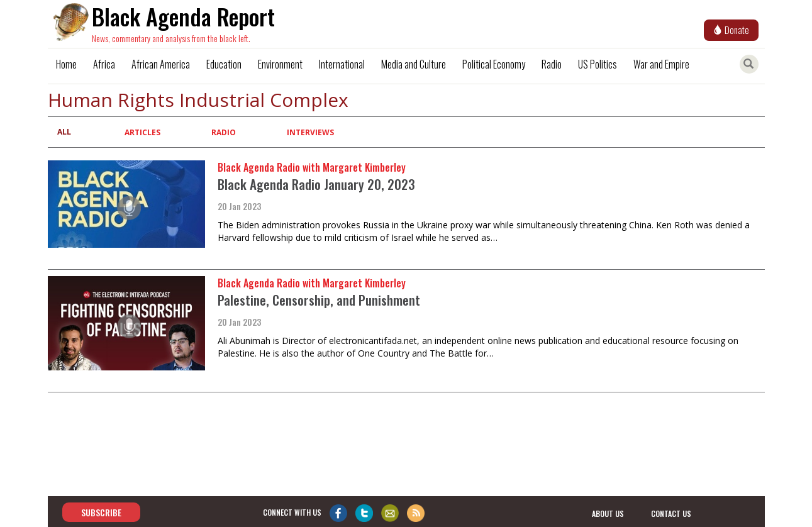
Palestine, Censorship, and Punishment (319, 300)
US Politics (598, 64)
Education (224, 64)
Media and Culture (414, 64)
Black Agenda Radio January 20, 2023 (316, 184)
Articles (142, 132)
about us (608, 513)
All (64, 132)
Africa (104, 64)
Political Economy (494, 64)
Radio (552, 64)
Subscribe (101, 512)
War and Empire (661, 64)
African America (161, 64)
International (342, 64)
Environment (280, 64)
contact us (671, 513)
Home (66, 64)
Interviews (310, 132)
